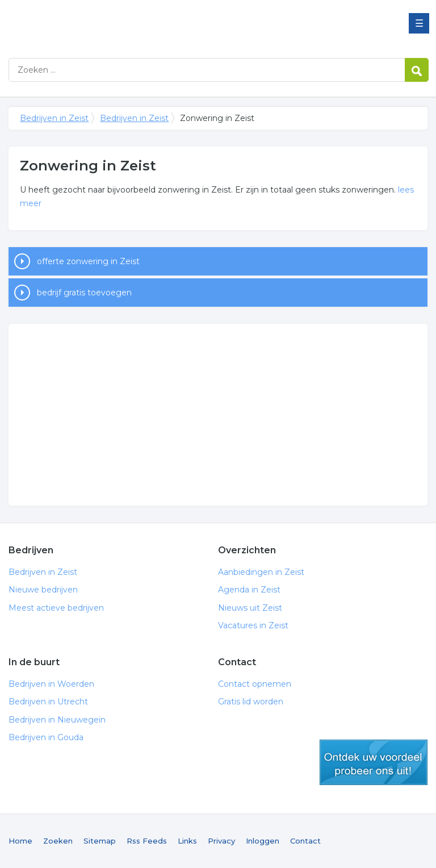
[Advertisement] (218, 415)
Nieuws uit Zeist (250, 608)
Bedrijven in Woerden (51, 684)
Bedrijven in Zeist (150, 24)
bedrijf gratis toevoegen (84, 293)
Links (187, 841)
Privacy (221, 841)
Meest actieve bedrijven (56, 608)
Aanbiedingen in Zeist (261, 572)
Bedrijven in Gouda (46, 737)
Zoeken (58, 841)
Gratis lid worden (251, 702)
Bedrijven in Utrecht (48, 702)
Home (20, 841)
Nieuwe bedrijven (43, 590)
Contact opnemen (255, 684)
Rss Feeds (147, 841)
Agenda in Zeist (249, 590)
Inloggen (263, 841)
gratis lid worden (374, 762)
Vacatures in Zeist (253, 625)
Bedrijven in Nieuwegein (57, 720)
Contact (305, 841)
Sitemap (100, 841)
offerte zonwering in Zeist (88, 261)
